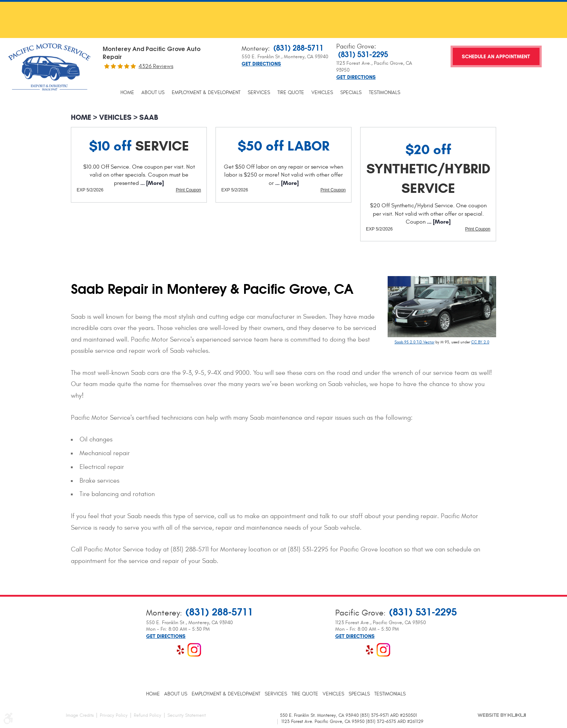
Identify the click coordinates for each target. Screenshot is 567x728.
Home (127, 93)
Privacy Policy (114, 715)
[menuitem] (127, 93)
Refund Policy (148, 715)
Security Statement (187, 715)
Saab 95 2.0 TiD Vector (414, 342)
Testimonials (385, 93)
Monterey (255, 49)
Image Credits (80, 715)
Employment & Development (206, 93)
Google (167, 650)
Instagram (194, 650)
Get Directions (261, 64)
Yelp (180, 650)
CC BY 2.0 (480, 342)
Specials (351, 93)
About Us (153, 93)
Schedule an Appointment (496, 57)
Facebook (153, 650)
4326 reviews (156, 66)
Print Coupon (188, 190)
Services (259, 93)
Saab (149, 117)
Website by (502, 715)
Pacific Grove (355, 46)
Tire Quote (291, 93)
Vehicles (322, 93)
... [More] (151, 183)
